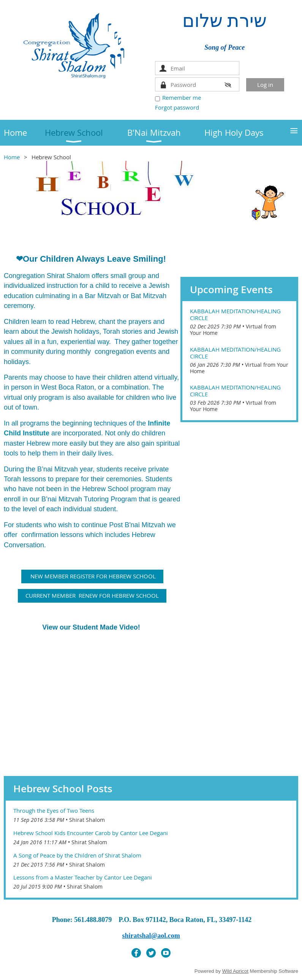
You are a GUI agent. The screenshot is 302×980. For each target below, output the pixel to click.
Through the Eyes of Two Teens (54, 810)
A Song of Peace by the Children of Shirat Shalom (77, 855)
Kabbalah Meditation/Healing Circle (235, 314)
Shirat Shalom (87, 820)
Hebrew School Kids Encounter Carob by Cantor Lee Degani (91, 833)
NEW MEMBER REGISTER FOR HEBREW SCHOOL (92, 576)
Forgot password (177, 107)
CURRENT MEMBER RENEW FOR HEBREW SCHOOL (92, 595)
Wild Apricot (235, 971)
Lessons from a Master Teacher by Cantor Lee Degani (83, 877)
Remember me (182, 97)
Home (12, 157)
